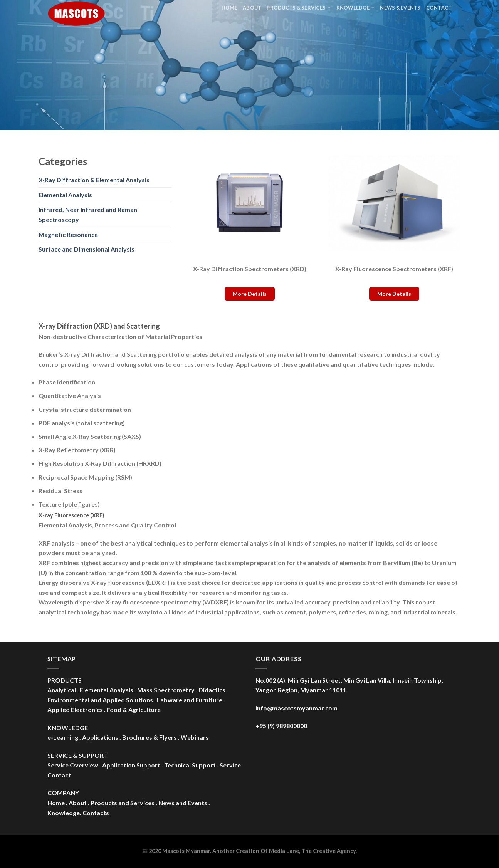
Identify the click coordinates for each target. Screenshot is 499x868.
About (252, 8)
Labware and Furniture (190, 700)
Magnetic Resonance (68, 234)
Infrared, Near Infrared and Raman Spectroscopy (88, 214)
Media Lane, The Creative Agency (312, 851)
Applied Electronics (75, 709)
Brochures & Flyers (150, 737)
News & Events (400, 8)
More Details (250, 294)
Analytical (62, 690)
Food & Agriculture (134, 709)
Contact (439, 8)
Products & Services (299, 8)
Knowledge (356, 8)
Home (229, 8)
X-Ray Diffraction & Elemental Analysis (94, 180)
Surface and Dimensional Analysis (87, 249)
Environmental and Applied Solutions (100, 700)
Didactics (212, 690)
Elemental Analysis (65, 195)
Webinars (195, 737)
